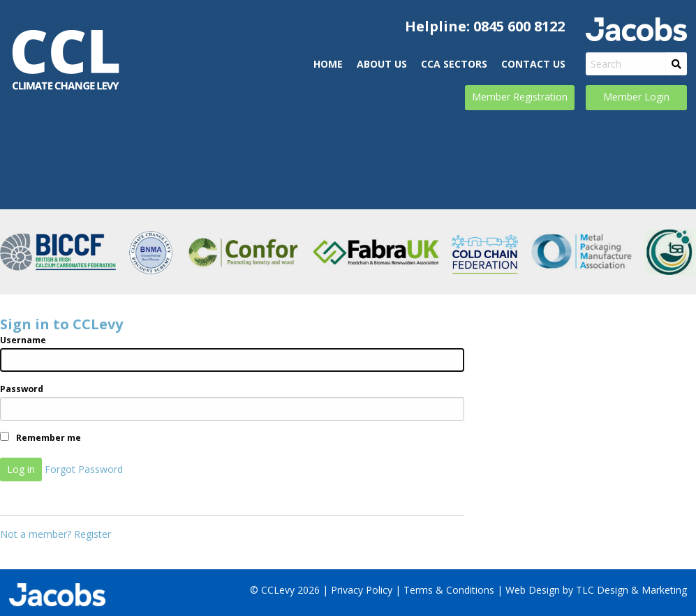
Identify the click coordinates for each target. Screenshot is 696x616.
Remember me (40, 438)
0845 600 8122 (519, 26)
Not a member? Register (55, 534)
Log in (21, 469)
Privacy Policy (362, 590)
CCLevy (65, 60)
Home (328, 64)
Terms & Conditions (449, 590)
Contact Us (533, 64)
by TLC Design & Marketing (625, 590)
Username (23, 340)
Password (22, 389)
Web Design (533, 590)
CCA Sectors (454, 64)
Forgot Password (84, 469)
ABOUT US (382, 64)
